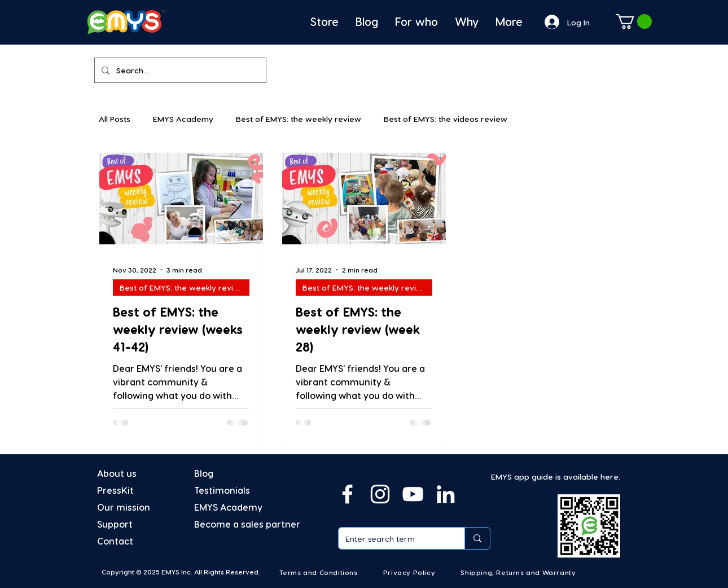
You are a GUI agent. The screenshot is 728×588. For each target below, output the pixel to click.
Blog (204, 473)
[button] (634, 21)
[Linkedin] (446, 494)
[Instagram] (380, 494)
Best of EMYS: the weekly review (299, 119)
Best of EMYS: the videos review (446, 119)
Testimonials (222, 490)
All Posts (115, 119)
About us (117, 473)
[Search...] (179, 70)
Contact (115, 541)
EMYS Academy (183, 119)
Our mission (124, 507)
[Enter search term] (393, 538)
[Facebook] (347, 494)
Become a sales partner (247, 524)
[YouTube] (413, 494)
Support (115, 524)
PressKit (115, 490)
